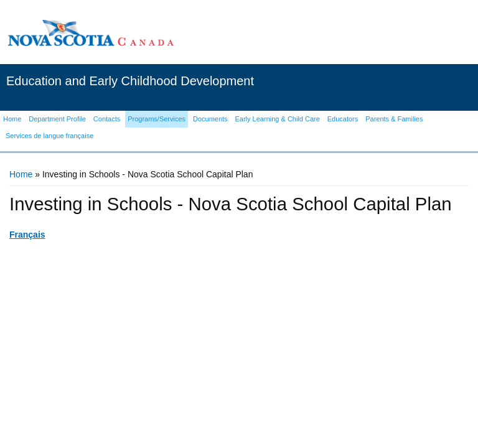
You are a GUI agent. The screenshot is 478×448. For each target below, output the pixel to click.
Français (27, 235)
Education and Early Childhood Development (130, 81)
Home (21, 174)
